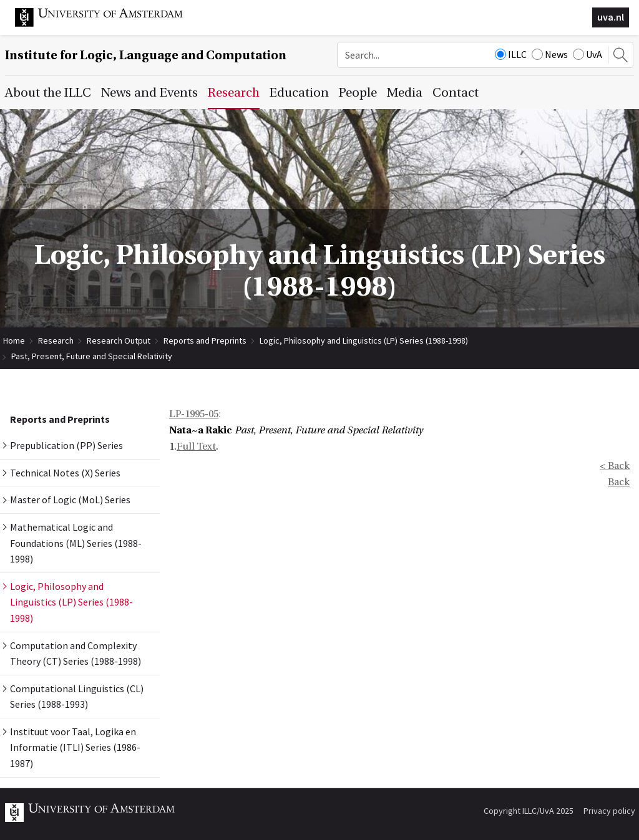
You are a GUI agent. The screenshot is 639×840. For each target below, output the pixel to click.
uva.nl (611, 17)
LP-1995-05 (194, 414)
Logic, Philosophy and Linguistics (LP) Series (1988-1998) (364, 340)
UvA (588, 54)
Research (56, 340)
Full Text (196, 447)
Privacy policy (609, 811)
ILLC (511, 54)
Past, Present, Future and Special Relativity (92, 356)
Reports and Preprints (205, 340)
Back (619, 482)
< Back (615, 466)
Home (14, 340)
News (550, 54)
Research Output (119, 340)
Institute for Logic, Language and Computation (146, 55)
